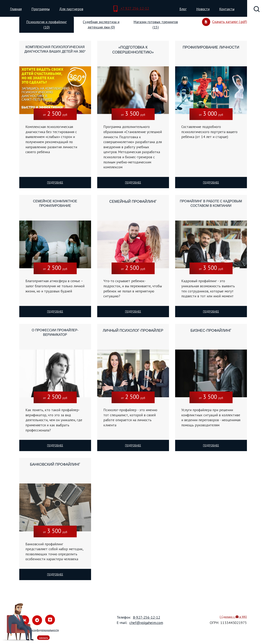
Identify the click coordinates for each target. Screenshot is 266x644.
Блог (183, 9)
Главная (16, 9)
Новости (203, 9)
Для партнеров (71, 9)
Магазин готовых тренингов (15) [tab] (156, 24)
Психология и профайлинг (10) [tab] (47, 24)
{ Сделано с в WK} (233, 617)
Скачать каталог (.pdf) (224, 22)
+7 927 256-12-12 (131, 9)
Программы (41, 9)
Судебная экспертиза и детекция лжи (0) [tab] (101, 24)
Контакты (227, 9)
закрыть (43, 638)
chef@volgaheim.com (146, 623)
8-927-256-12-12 (147, 617)
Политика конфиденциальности (39, 630)
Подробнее (55, 182)
